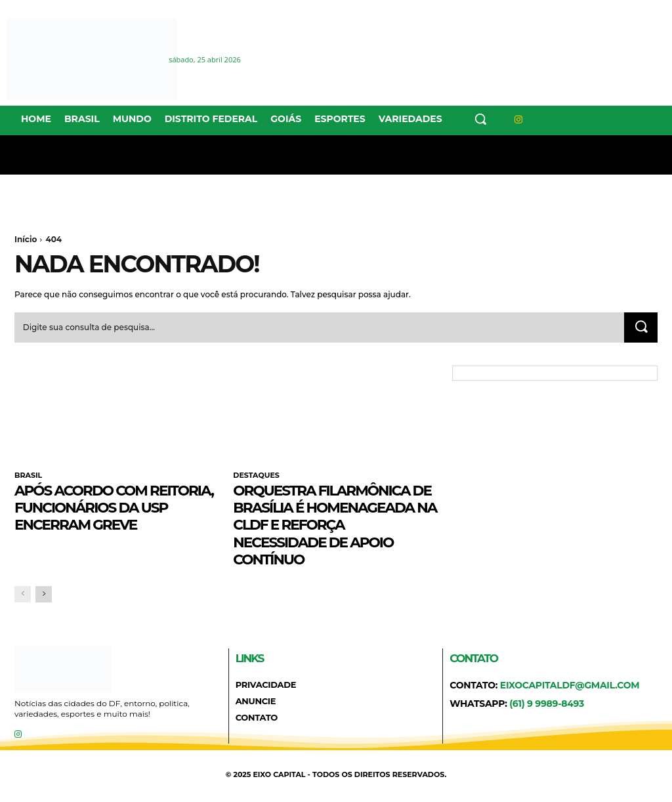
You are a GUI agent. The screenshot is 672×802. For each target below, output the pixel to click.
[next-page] (44, 594)
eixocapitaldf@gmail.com (570, 685)
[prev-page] (23, 594)
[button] (480, 119)
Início (26, 239)
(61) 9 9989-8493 (547, 704)
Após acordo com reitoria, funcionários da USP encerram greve (113, 507)
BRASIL (28, 476)
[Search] (640, 328)
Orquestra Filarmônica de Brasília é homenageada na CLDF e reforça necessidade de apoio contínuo (334, 525)
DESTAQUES (256, 476)
